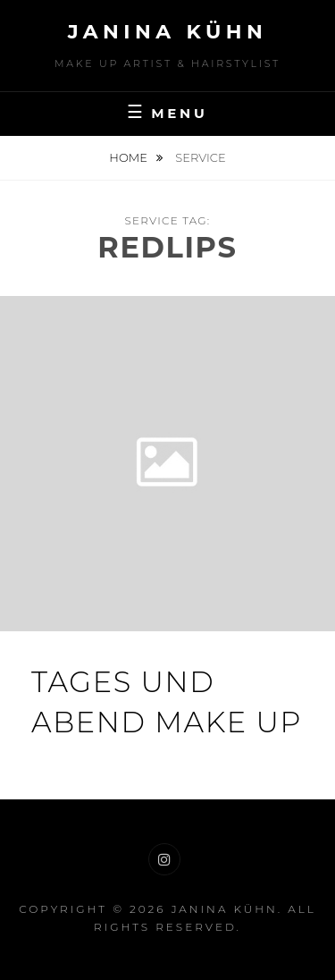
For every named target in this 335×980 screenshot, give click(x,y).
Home (130, 157)
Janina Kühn (168, 32)
